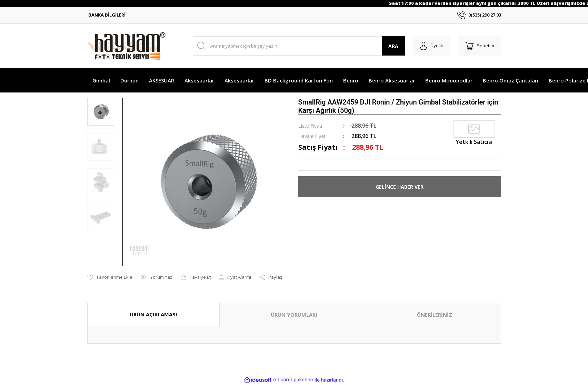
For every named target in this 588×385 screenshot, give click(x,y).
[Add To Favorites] (110, 277)
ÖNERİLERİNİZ (434, 315)
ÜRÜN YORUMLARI (294, 315)
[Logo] (126, 46)
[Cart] (480, 46)
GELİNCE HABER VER (400, 187)
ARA (393, 46)
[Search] (299, 46)
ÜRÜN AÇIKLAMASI (153, 314)
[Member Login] (432, 46)
